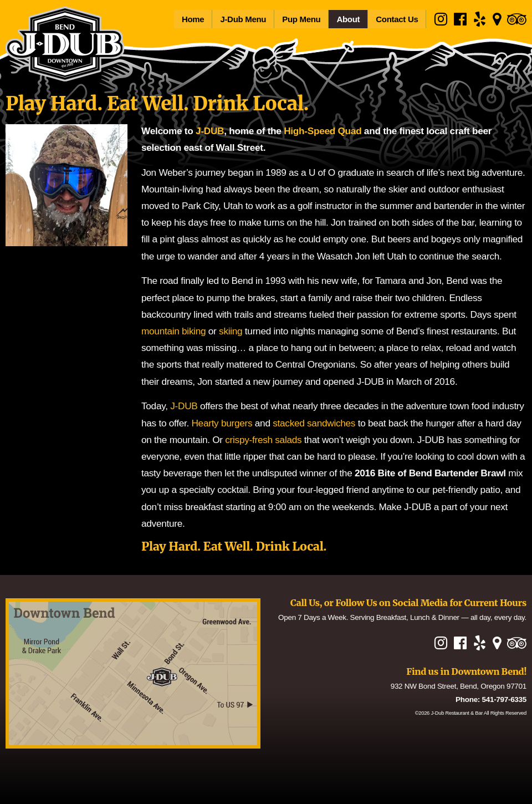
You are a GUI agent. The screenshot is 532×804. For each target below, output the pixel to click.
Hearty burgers (222, 423)
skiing (231, 331)
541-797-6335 (504, 699)
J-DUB (210, 131)
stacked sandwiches (314, 423)
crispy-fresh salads (263, 440)
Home (193, 19)
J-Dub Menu (243, 19)
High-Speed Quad (323, 131)
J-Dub (457, 713)
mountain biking (173, 331)
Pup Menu (301, 19)
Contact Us (397, 19)
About (348, 19)
